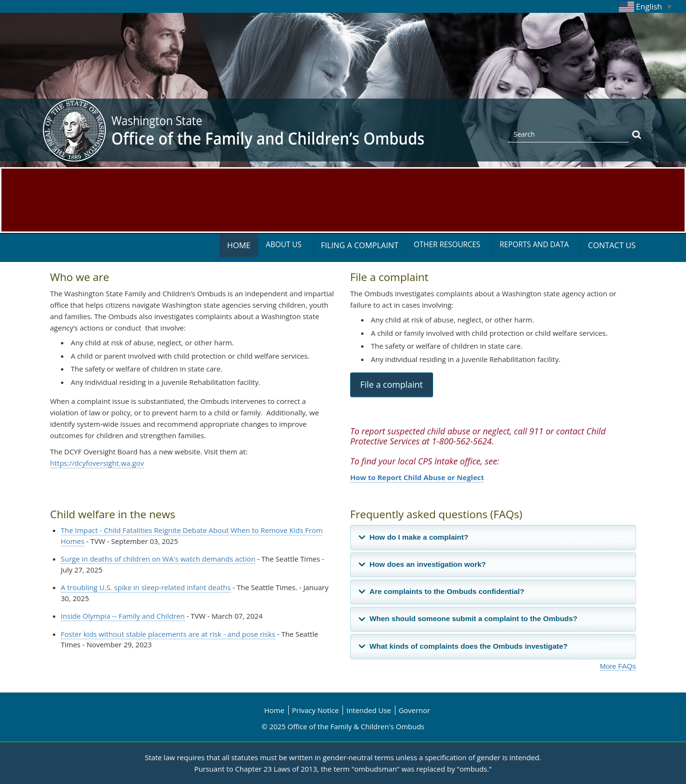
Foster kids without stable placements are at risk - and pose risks (168, 634)
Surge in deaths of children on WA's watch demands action (158, 559)
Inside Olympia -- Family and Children (123, 616)
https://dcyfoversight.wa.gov (97, 463)
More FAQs (618, 666)
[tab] (493, 537)
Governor (414, 710)
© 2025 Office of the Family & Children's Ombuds (343, 726)
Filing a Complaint (359, 245)
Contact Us (612, 245)
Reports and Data (534, 245)
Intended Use (369, 710)
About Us (284, 245)
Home (239, 245)
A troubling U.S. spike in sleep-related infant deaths (146, 587)
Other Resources (447, 245)
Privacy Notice (315, 710)
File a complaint (392, 384)
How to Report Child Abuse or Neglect (417, 477)
